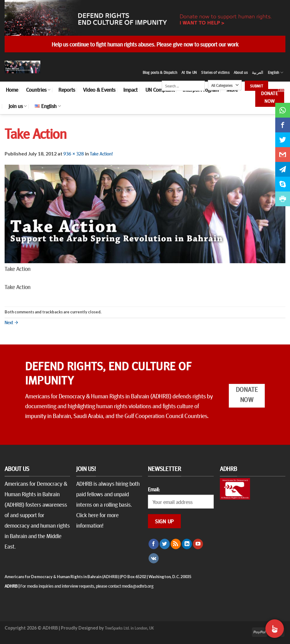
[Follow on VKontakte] (154, 558)
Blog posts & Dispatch (160, 72)
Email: (154, 489)
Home (12, 90)
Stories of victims (215, 72)
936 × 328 (74, 153)
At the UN (189, 72)
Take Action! (101, 153)
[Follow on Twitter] (165, 544)
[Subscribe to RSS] (176, 544)
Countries (38, 90)
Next (11, 322)
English (276, 72)
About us (241, 72)
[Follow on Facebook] (154, 544)
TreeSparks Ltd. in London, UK (129, 628)
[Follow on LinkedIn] (187, 544)
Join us (18, 106)
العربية (258, 72)
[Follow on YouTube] (198, 544)
